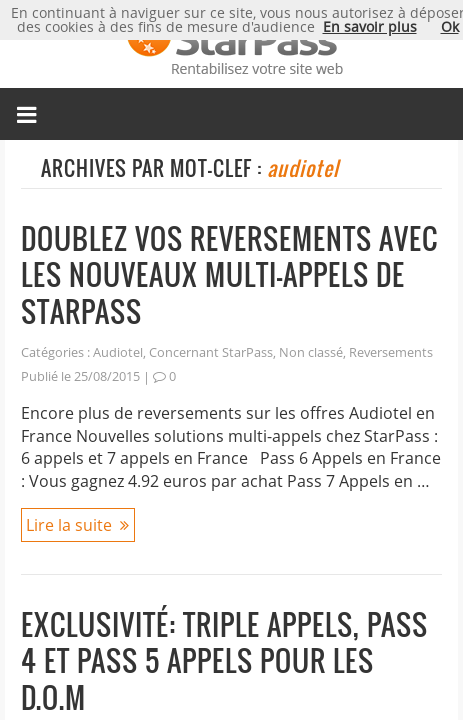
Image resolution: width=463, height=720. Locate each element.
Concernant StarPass (211, 352)
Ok (450, 26)
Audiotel (118, 352)
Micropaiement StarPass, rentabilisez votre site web (231, 44)
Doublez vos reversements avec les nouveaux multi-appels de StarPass (229, 275)
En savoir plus (370, 26)
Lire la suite (69, 525)
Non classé (311, 352)
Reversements (391, 352)
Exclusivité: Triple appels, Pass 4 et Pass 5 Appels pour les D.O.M (224, 661)
